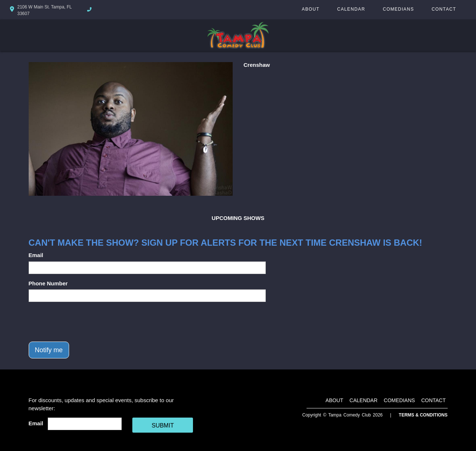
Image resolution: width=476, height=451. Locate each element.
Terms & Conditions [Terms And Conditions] (423, 415)
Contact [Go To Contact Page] (444, 9)
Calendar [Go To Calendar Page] (351, 9)
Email (36, 255)
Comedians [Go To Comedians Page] (398, 9)
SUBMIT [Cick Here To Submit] (162, 425)
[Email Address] (85, 424)
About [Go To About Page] (311, 9)
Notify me (49, 350)
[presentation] (85, 322)
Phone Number (48, 283)
